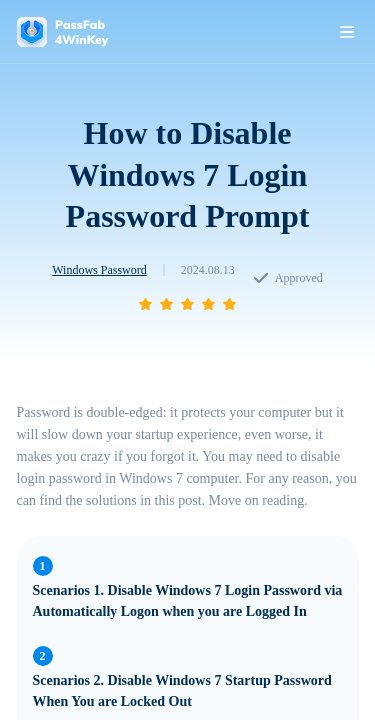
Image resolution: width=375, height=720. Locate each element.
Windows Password (99, 270)
